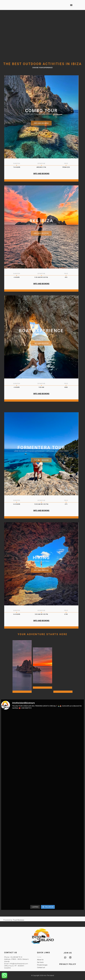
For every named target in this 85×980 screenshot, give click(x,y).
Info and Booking (41, 123)
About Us (40, 960)
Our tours (40, 962)
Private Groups (42, 965)
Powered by (14, 920)
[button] (71, 5)
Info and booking (41, 233)
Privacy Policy (68, 964)
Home (39, 957)
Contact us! (41, 967)
